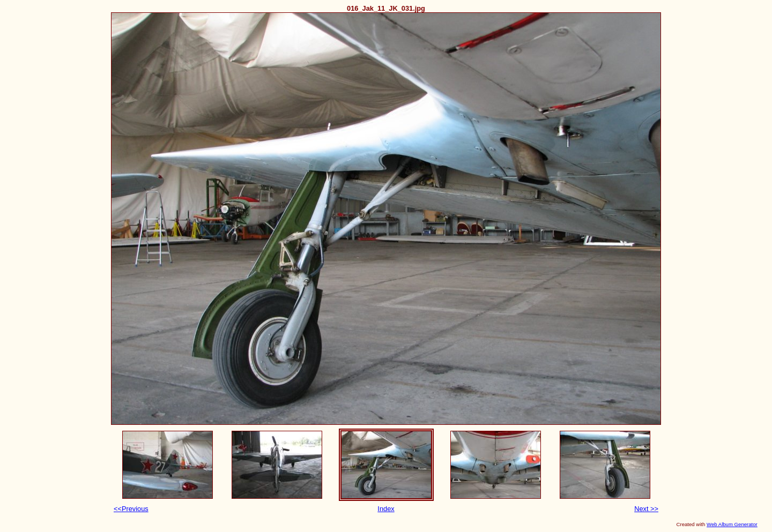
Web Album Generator (732, 524)
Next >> (646, 509)
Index (386, 509)
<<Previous (131, 509)
